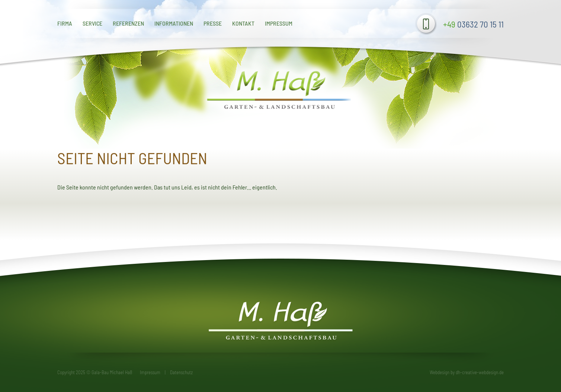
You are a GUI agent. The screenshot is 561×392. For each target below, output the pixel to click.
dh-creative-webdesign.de (480, 372)
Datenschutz (181, 372)
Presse (213, 23)
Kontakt (243, 23)
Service (92, 23)
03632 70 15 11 (473, 24)
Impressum (279, 23)
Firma (65, 23)
